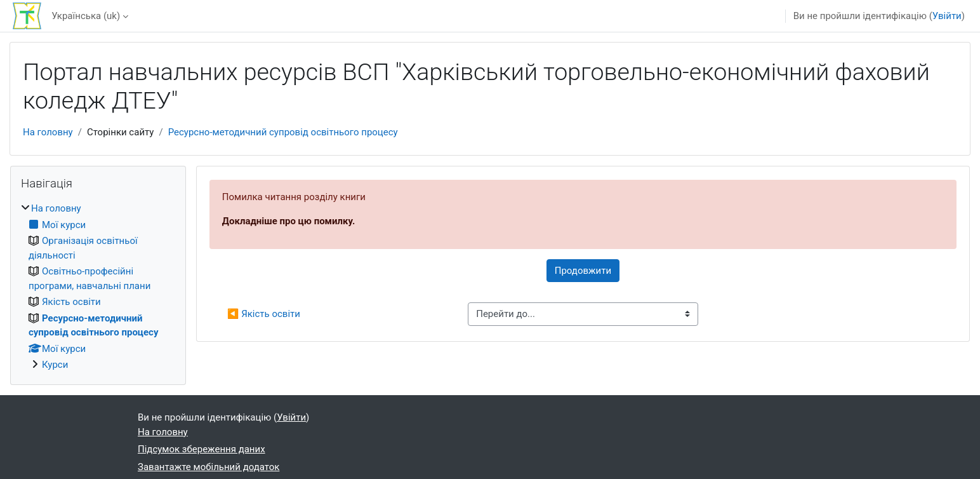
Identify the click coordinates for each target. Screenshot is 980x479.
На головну (48, 132)
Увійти (947, 16)
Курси (55, 365)
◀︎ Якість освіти (264, 314)
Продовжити (583, 271)
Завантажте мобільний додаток (209, 467)
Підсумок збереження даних (202, 449)
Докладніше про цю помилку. (288, 221)
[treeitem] (98, 287)
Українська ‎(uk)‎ (86, 16)
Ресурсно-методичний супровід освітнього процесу (283, 132)
